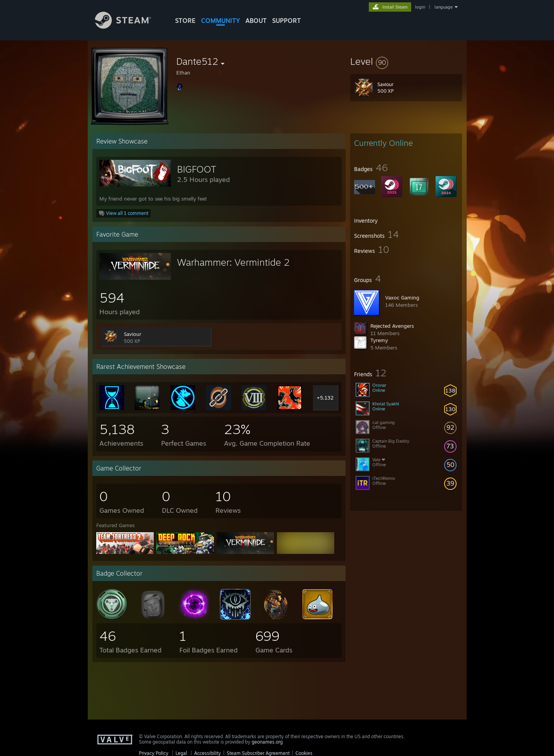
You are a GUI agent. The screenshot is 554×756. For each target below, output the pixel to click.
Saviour (133, 334)
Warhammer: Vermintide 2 (233, 262)
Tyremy (379, 340)
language (444, 7)
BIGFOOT (197, 169)
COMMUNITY (221, 21)
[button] (406, 61)
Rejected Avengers (392, 326)
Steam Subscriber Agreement (258, 753)
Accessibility (208, 753)
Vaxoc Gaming (402, 298)
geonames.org (267, 742)
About (256, 21)
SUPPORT (287, 21)
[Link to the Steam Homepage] (129, 27)
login (420, 7)
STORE (185, 21)
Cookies (304, 753)
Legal (181, 753)
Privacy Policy (154, 753)
